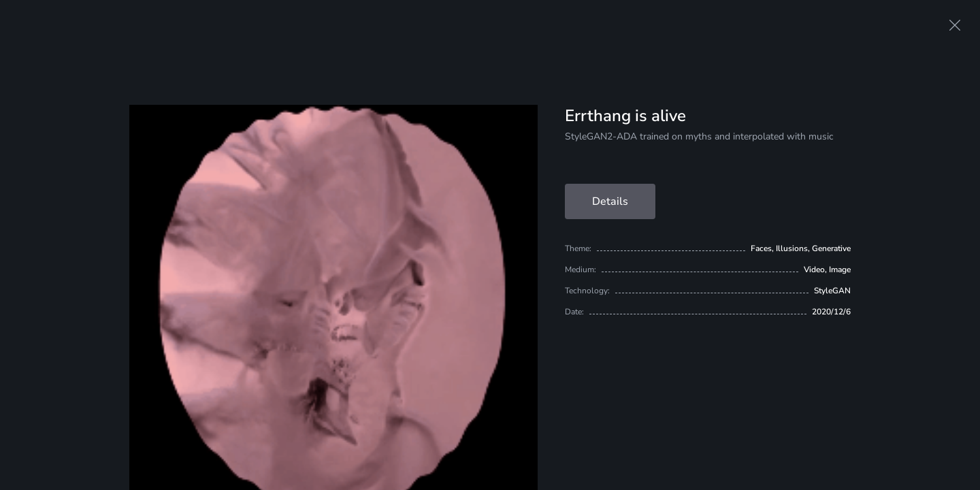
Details (610, 201)
